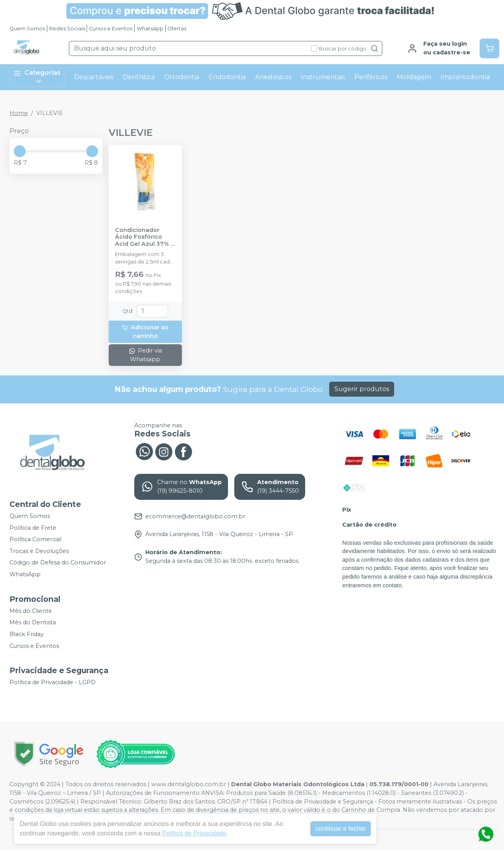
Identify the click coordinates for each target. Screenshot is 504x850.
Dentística (139, 77)
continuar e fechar (341, 829)
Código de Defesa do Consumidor (58, 563)
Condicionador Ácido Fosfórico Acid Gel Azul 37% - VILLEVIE (144, 237)
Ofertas (177, 29)
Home (19, 113)
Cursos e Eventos (111, 29)
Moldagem (414, 77)
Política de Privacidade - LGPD (53, 682)
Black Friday (27, 634)
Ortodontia (182, 77)
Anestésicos (273, 77)
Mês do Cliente (31, 611)
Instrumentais (323, 77)
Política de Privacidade (194, 833)
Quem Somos (27, 29)
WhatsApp (150, 29)
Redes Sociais (67, 29)
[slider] (20, 151)
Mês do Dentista (33, 623)
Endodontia (227, 77)
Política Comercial (35, 539)
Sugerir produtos (362, 389)
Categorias (37, 77)
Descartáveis (94, 77)
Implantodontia (465, 77)
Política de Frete (33, 528)
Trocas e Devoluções (39, 551)
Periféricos (371, 77)
